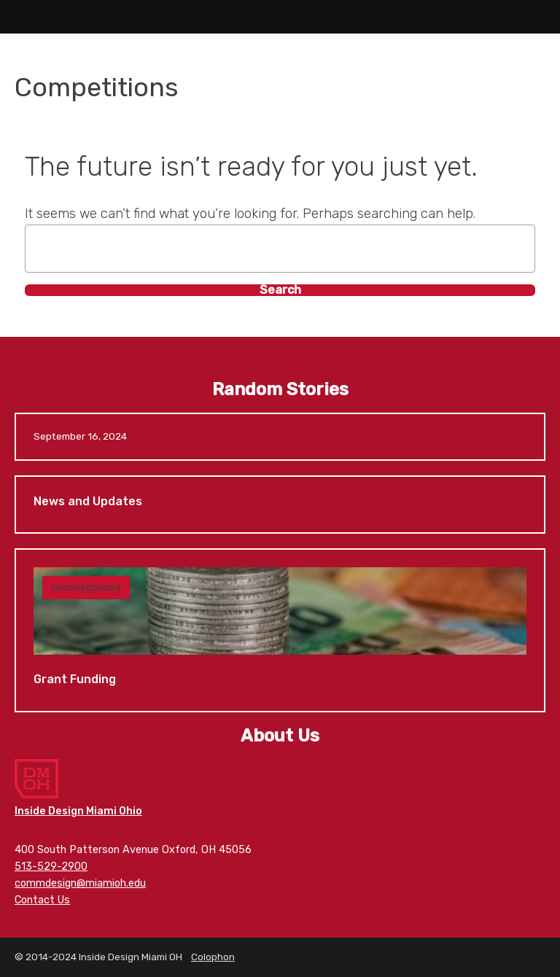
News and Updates (280, 505)
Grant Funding (280, 630)
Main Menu (17, 17)
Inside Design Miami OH (280, 17)
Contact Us (42, 900)
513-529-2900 (51, 867)
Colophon (213, 957)
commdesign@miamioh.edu (80, 883)
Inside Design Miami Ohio (78, 811)
